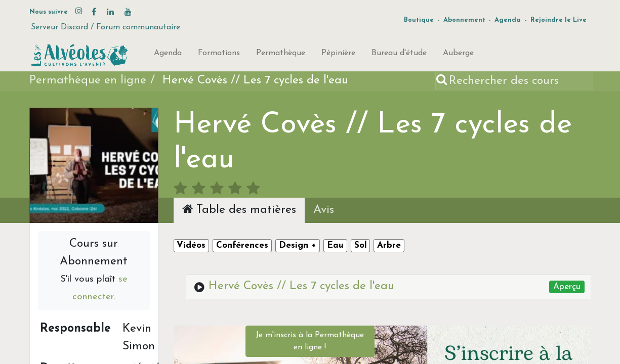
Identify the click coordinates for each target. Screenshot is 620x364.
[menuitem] (168, 55)
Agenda (508, 20)
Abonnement (464, 20)
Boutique (419, 20)
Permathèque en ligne (88, 81)
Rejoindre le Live (559, 20)
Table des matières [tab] (239, 209)
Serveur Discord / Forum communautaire (106, 27)
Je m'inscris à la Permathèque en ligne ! (310, 341)
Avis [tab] (324, 210)
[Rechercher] (443, 81)
